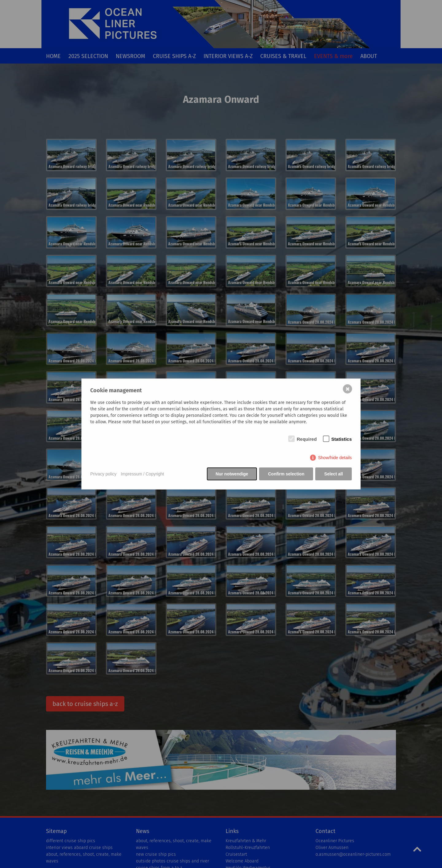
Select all (333, 474)
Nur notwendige (232, 474)
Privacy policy (103, 474)
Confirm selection (286, 474)
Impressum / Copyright (143, 474)
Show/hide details (335, 458)
